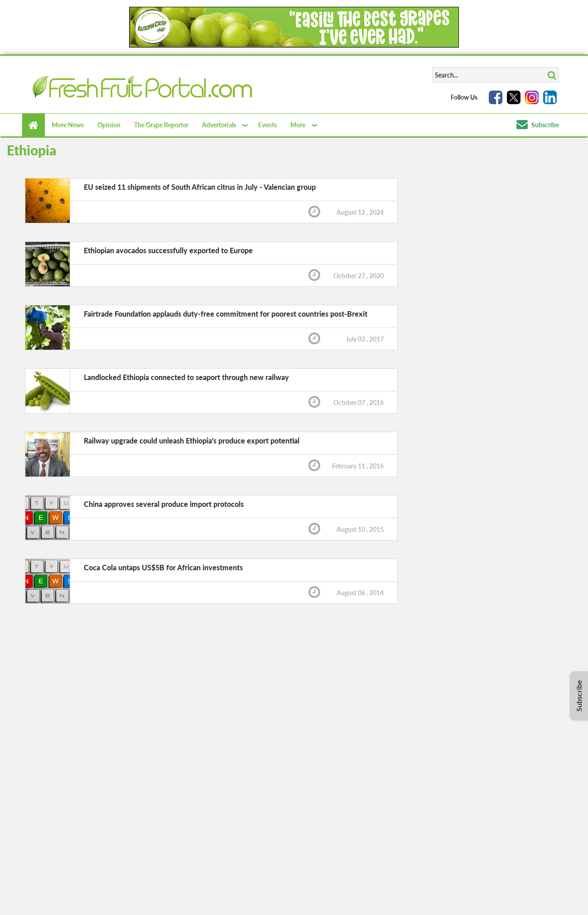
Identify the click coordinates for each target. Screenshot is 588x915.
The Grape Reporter (161, 125)
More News (68, 125)
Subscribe (538, 125)
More (298, 125)
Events (267, 125)
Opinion (109, 125)
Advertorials (219, 125)
